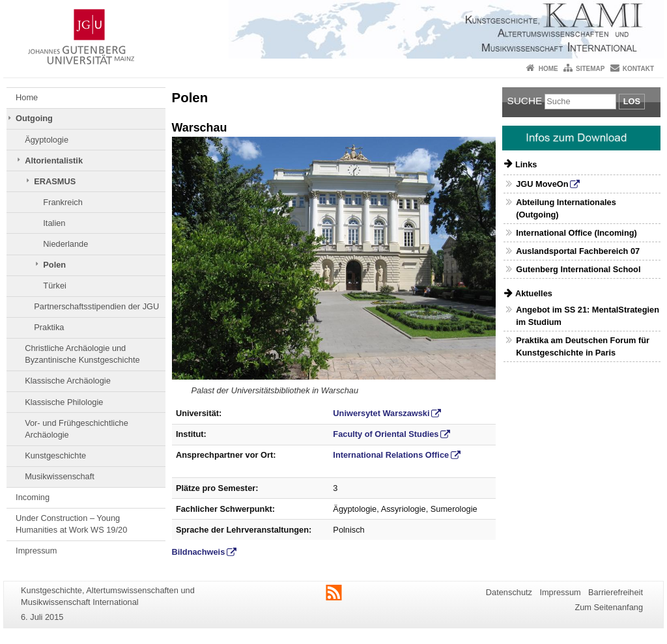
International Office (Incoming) (576, 233)
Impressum (36, 551)
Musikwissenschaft (60, 476)
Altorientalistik (54, 161)
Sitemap (590, 69)
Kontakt (638, 69)
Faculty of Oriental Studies (386, 434)
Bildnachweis (199, 552)
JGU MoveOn (542, 184)
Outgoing (34, 118)
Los (632, 101)
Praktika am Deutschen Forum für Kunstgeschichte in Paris (583, 346)
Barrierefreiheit (616, 592)
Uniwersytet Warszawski (381, 413)
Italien (54, 223)
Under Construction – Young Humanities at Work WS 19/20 (71, 524)
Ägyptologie (47, 140)
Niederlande (65, 244)
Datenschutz (509, 592)
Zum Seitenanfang (609, 607)
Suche (525, 101)
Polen (54, 265)
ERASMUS (55, 181)
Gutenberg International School (578, 269)
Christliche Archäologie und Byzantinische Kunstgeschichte (82, 354)
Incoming (33, 497)
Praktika (49, 327)
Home (548, 69)
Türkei (55, 286)
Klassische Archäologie (68, 381)
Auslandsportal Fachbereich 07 (578, 251)
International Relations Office (391, 455)
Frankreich (63, 202)
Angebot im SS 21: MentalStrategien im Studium (588, 316)
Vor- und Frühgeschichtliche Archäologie (77, 429)
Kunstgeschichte (55, 455)
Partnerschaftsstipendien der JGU (96, 306)
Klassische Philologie (64, 402)
